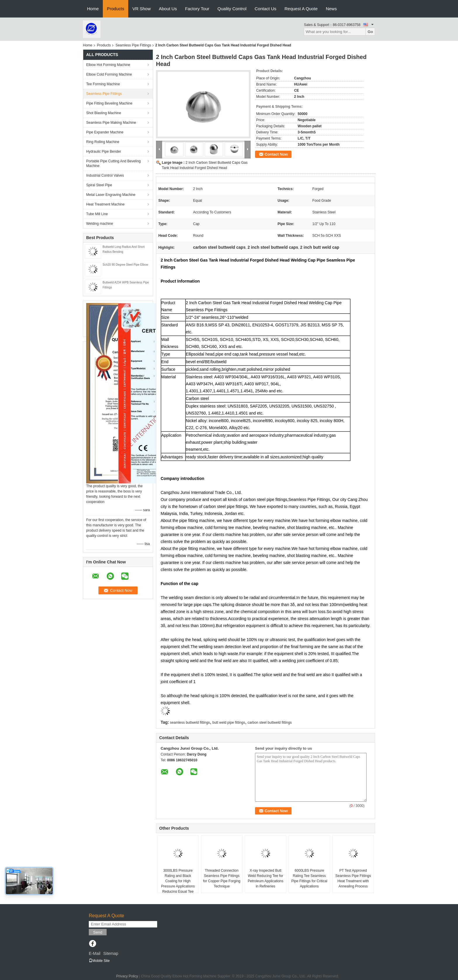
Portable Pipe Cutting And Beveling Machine (113, 163)
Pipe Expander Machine (105, 132)
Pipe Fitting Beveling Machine (109, 103)
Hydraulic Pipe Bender (104, 152)
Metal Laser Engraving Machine (111, 195)
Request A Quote (301, 9)
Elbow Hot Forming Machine (108, 65)
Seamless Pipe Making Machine (111, 123)
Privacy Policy (127, 976)
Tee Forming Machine (103, 84)
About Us (168, 9)
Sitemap (111, 953)
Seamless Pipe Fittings (133, 45)
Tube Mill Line (97, 214)
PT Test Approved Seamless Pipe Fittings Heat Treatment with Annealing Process (353, 878)
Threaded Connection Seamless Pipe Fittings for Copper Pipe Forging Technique (222, 878)
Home (93, 9)
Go (370, 32)
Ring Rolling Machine (103, 142)
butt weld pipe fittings (229, 723)
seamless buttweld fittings (190, 723)
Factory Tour (197, 9)
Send (98, 932)
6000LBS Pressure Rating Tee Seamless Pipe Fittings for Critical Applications (309, 878)
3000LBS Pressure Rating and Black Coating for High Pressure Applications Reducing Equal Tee (178, 881)
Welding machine (100, 224)
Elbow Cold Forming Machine (109, 74)
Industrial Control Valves (105, 175)
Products (116, 9)
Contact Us (266, 9)
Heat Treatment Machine (105, 204)
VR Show (142, 9)
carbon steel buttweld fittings (269, 723)
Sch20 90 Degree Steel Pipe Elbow (125, 265)
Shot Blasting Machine (104, 113)
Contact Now (276, 154)
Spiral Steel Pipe (99, 185)
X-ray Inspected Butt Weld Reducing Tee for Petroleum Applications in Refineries (266, 878)
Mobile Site (99, 961)
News (331, 9)
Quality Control (232, 9)
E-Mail (95, 953)
